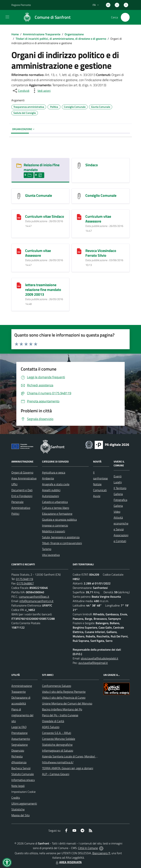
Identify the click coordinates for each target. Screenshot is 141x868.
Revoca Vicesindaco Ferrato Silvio (101, 253)
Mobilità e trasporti (54, 531)
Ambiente (48, 478)
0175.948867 (25, 583)
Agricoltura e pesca (54, 472)
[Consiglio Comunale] (79, 196)
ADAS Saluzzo (51, 727)
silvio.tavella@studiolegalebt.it (100, 658)
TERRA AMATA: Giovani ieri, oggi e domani (68, 768)
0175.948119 (25, 579)
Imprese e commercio (55, 525)
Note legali (18, 786)
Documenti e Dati (22, 490)
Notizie (97, 484)
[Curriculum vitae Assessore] (79, 217)
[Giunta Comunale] (19, 196)
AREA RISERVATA (68, 862)
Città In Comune (88, 848)
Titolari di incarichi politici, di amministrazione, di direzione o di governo (61, 39)
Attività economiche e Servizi (121, 523)
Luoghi (118, 482)
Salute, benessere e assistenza (61, 537)
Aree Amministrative (24, 478)
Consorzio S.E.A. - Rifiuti (57, 733)
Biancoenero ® (101, 853)
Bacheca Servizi (21, 768)
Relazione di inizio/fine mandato (42, 167)
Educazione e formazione (57, 514)
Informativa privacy (23, 780)
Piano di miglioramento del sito (22, 715)
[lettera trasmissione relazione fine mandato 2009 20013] (19, 285)
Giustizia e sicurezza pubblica (59, 520)
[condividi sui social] (21, 91)
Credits (16, 798)
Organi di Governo (22, 472)
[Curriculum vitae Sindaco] (19, 217)
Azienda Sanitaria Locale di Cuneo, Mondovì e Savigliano (76, 756)
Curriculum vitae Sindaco (45, 216)
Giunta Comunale (39, 195)
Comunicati (100, 490)
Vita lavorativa (51, 555)
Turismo (47, 549)
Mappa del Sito (20, 815)
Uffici (14, 484)
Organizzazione (74, 34)
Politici (15, 514)
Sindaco (92, 165)
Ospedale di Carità (53, 721)
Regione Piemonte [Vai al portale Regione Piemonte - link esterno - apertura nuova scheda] (21, 5)
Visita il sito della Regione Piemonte (64, 692)
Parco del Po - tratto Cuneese (60, 715)
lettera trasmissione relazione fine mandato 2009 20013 (43, 290)
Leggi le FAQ (19, 727)
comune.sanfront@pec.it (34, 597)
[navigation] (7, 17)
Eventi (118, 476)
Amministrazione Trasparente (42, 34)
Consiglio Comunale (101, 195)
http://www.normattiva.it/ (58, 762)
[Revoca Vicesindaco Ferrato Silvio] (79, 251)
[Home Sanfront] (45, 17)
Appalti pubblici (51, 490)
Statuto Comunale (23, 774)
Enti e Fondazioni (22, 496)
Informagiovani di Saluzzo (58, 750)
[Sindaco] (79, 165)
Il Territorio (120, 488)
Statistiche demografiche (57, 745)
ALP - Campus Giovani (56, 774)
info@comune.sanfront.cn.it (36, 601)
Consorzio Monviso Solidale (59, 739)
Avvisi (97, 496)
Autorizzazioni (50, 496)
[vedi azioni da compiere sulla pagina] (41, 91)
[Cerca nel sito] (125, 17)
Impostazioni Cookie (23, 792)
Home (15, 34)
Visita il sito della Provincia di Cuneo (64, 698)
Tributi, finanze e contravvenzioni (62, 543)
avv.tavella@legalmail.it (93, 663)
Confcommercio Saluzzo (57, 686)
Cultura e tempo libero (56, 508)
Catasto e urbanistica (55, 502)
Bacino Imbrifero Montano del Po (62, 709)
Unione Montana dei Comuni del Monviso (67, 703)
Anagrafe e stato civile (56, 484)
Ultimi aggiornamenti (24, 803)
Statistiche (18, 809)
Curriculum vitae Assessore (98, 219)
